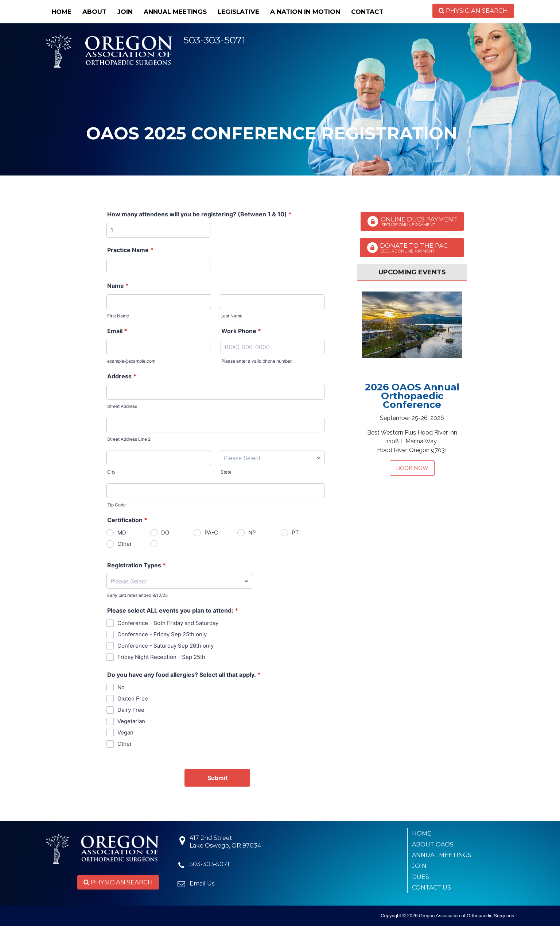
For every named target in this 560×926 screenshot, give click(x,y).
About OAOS (433, 844)
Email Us (202, 883)
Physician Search (473, 11)
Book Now (412, 468)
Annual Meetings (175, 12)
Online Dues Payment (412, 221)
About (94, 12)
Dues (421, 877)
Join (125, 12)
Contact (367, 12)
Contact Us (431, 888)
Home (61, 12)
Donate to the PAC (412, 248)
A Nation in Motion (305, 12)
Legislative (238, 12)
